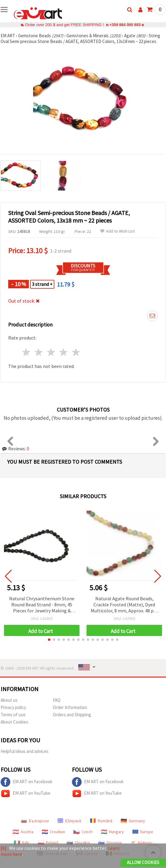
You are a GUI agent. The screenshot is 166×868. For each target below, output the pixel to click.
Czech (83, 832)
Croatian (53, 832)
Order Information (70, 707)
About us (9, 700)
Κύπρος (141, 843)
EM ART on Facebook (26, 782)
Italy (22, 843)
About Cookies (14, 722)
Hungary (112, 832)
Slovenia (110, 843)
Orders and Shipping (72, 715)
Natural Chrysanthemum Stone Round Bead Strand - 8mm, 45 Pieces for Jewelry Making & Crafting (42, 605)
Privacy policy (13, 707)
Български (35, 821)
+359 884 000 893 (125, 25)
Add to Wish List (117, 231)
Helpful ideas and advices (25, 751)
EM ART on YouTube (25, 793)
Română (101, 821)
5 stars (76, 352)
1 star (27, 352)
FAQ (57, 700)
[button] (49, 640)
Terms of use (13, 715)
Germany (133, 821)
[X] (3, 848)
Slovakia (78, 843)
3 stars (51, 352)
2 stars (39, 352)
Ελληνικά (69, 821)
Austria (23, 832)
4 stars (64, 352)
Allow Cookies (143, 862)
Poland (48, 843)
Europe (143, 832)
